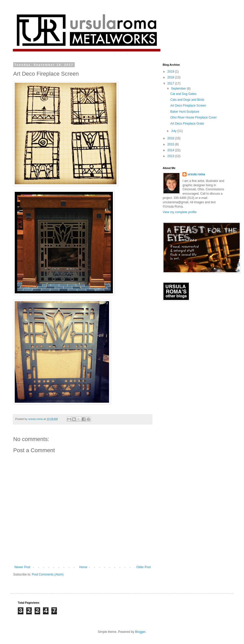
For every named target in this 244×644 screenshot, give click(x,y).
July (174, 131)
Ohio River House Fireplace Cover (194, 117)
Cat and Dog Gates (183, 94)
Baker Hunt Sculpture (185, 112)
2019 (171, 72)
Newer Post (22, 567)
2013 (171, 156)
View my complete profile (180, 212)
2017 (171, 83)
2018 (171, 77)
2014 (171, 150)
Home (83, 567)
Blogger (140, 632)
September (179, 89)
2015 (171, 144)
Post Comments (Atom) (48, 574)
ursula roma (196, 174)
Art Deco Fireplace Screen (188, 106)
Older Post (143, 567)
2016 (171, 138)
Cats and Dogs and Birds (187, 100)
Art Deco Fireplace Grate (187, 124)
